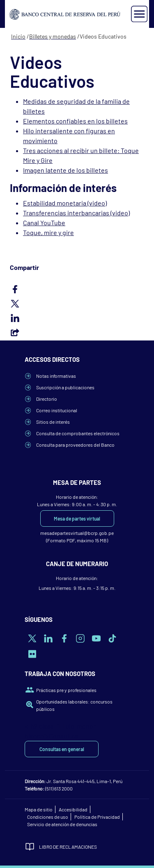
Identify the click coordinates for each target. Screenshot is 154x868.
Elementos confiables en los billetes (75, 121)
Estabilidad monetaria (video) (65, 203)
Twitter (77, 304)
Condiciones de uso (48, 817)
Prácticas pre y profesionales (66, 690)
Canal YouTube (44, 223)
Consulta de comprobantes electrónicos (78, 433)
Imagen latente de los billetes (66, 170)
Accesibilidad (73, 809)
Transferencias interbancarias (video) (76, 213)
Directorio (47, 399)
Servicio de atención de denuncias (62, 824)
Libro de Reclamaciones (68, 847)
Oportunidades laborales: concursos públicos (74, 705)
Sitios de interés (53, 422)
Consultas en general (62, 749)
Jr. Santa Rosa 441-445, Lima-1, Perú (84, 781)
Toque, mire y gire (48, 232)
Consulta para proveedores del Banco (75, 445)
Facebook (77, 289)
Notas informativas (56, 376)
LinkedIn (77, 318)
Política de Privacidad (97, 817)
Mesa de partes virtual (77, 519)
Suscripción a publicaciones (65, 387)
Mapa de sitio (39, 809)
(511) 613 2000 (59, 788)
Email (77, 332)
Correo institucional (57, 410)
